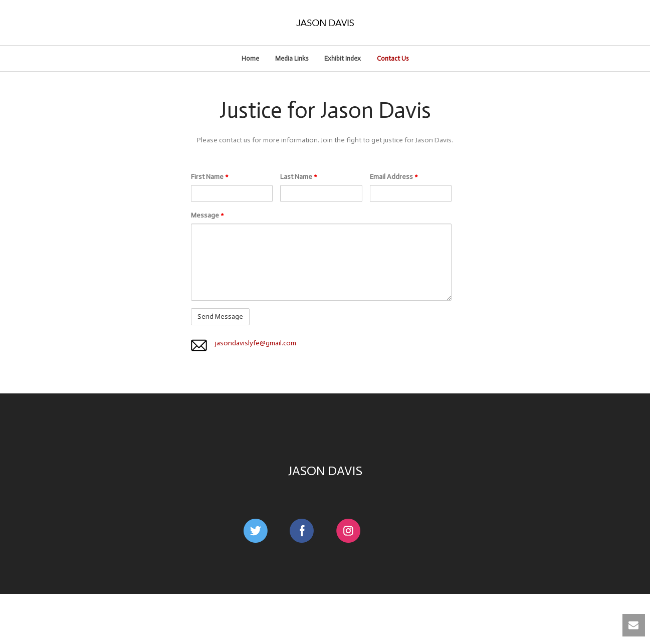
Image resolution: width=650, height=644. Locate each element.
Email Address (394, 177)
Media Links (292, 58)
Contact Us (393, 58)
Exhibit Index (343, 58)
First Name (210, 177)
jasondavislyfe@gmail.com (256, 343)
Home (250, 58)
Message (207, 215)
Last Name (299, 177)
